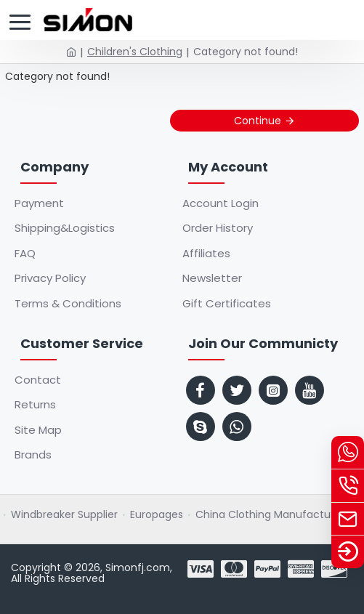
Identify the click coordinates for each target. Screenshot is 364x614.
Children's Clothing (135, 52)
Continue (258, 121)
